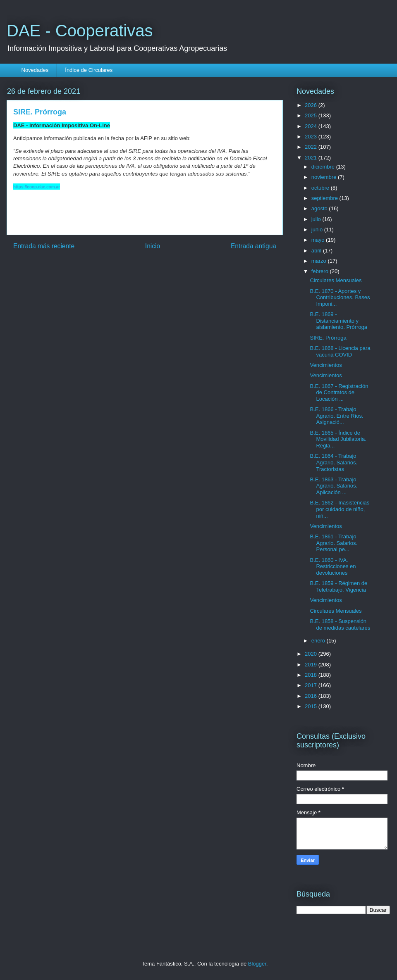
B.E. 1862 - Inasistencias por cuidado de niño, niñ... (340, 509)
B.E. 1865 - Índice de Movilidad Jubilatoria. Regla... (338, 439)
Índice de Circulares (89, 70)
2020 (312, 654)
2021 (312, 158)
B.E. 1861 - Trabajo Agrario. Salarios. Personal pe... (334, 543)
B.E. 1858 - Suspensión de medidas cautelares (340, 624)
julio (317, 219)
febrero (321, 271)
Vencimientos (326, 365)
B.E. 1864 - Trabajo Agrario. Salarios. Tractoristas (334, 462)
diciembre (324, 167)
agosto (320, 208)
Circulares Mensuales (336, 280)
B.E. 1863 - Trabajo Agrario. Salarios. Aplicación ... (334, 486)
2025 (312, 115)
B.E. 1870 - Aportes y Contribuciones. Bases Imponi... (340, 297)
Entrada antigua (254, 246)
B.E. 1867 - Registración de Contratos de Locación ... (339, 392)
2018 (312, 675)
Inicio (153, 246)
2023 (312, 137)
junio (318, 230)
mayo (319, 240)
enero (319, 641)
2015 (312, 706)
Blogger (257, 964)
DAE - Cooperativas (80, 31)
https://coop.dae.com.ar (37, 187)
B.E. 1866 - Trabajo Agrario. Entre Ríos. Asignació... (336, 416)
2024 (312, 126)
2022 (312, 147)
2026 (312, 105)
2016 (312, 696)
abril (317, 251)
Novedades (35, 70)
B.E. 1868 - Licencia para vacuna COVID (340, 351)
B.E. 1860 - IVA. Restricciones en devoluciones (333, 566)
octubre (321, 188)
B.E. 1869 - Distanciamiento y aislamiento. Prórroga (338, 321)
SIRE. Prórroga (328, 338)
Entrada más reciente (44, 246)
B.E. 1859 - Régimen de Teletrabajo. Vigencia (338, 586)
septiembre (325, 198)
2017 (312, 685)
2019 (312, 665)
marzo (320, 261)
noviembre (325, 177)
